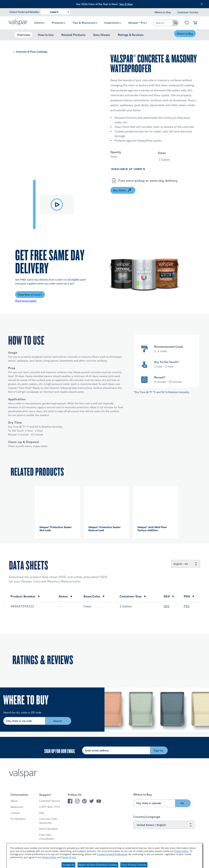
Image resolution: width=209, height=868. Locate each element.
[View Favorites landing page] (187, 23)
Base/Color (94, 596)
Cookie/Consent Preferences (112, 854)
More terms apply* (26, 301)
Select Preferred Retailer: (25, 12)
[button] (178, 153)
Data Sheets (102, 35)
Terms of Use (69, 857)
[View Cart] (195, 23)
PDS (189, 596)
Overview (24, 35)
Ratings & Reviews (131, 35)
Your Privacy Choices (134, 865)
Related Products (73, 35)
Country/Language (147, 817)
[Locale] (186, 564)
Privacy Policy (181, 851)
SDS (169, 596)
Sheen (65, 596)
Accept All (68, 865)
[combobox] (163, 23)
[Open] (114, 181)
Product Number (25, 596)
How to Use (46, 35)
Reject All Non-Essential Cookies (98, 865)
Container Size (133, 596)
